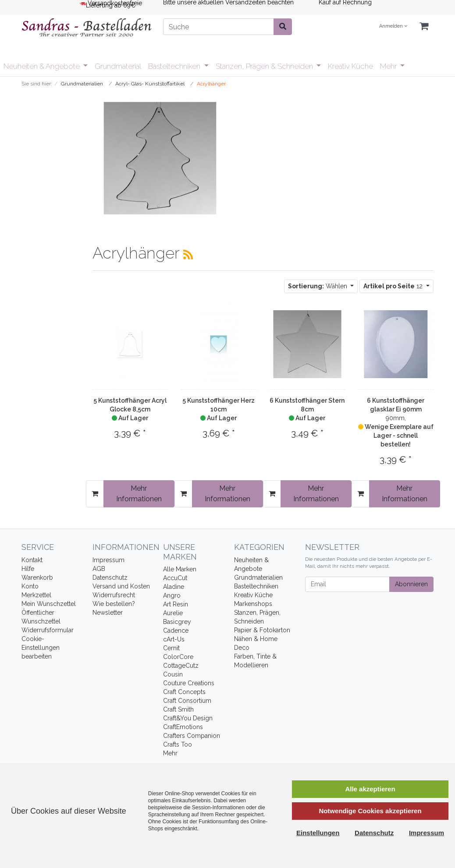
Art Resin (176, 604)
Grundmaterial (118, 66)
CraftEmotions (183, 727)
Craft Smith (178, 709)
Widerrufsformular (48, 630)
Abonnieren (411, 584)
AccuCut (175, 578)
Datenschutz (110, 577)
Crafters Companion (192, 736)
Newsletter (108, 613)
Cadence (176, 631)
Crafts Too (178, 744)
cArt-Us (174, 639)
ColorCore (178, 657)
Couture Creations (189, 683)
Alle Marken (180, 569)
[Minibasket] (424, 27)
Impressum (108, 560)
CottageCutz (181, 666)
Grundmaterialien (258, 577)
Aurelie (173, 613)
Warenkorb (37, 577)
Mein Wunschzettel (49, 604)
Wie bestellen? (114, 604)
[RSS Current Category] (188, 255)
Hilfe (28, 569)
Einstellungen (318, 833)
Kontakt (32, 560)
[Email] (347, 584)
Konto (30, 586)
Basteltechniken (175, 66)
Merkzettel (36, 595)
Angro (172, 595)
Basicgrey (177, 622)
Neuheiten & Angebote (43, 66)
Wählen (318, 286)
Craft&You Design (188, 718)
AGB (99, 569)
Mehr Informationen (139, 494)
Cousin (173, 674)
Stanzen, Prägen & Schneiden (265, 66)
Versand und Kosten (121, 586)
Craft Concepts (184, 692)
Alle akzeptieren (370, 789)
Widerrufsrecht (114, 595)
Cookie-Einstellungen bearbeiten (41, 648)
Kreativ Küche (350, 66)
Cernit (171, 648)
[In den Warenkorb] (95, 494)
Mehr (389, 66)
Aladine (174, 587)
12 (394, 286)
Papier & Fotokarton (262, 630)
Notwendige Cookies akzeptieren (370, 811)
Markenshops (253, 604)
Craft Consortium (187, 701)
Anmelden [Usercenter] (393, 26)
